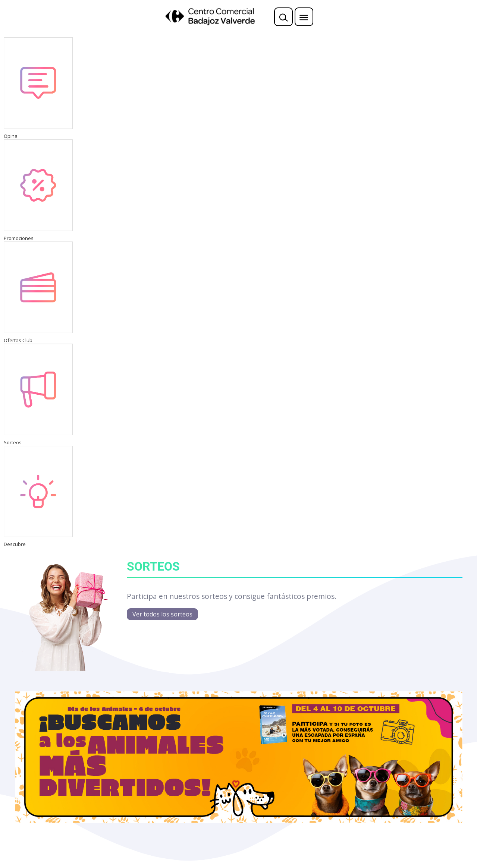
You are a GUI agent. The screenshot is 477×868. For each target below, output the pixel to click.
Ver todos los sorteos (162, 614)
